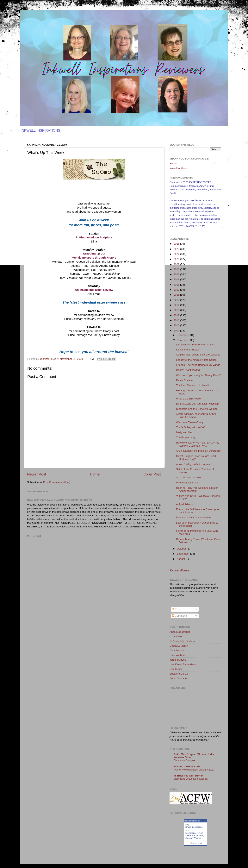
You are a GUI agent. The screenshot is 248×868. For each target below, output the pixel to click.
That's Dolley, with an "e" (190, 427)
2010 (177, 325)
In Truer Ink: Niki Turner (188, 776)
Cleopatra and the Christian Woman (197, 409)
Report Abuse (180, 570)
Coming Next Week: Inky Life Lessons (198, 355)
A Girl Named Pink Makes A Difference (198, 451)
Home (95, 474)
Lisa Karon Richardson (183, 664)
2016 (177, 295)
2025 (177, 249)
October (182, 549)
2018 (177, 285)
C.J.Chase (176, 636)
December (183, 335)
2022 (177, 264)
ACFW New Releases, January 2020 (194, 770)
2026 (177, 244)
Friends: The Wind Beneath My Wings (198, 365)
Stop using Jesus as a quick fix (191, 779)
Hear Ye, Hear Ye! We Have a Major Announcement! (197, 489)
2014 (177, 305)
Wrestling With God (187, 483)
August (181, 559)
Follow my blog (195, 843)
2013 (177, 310)
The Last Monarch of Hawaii (192, 385)
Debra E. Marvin (179, 646)
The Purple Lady (186, 437)
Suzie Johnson (178, 678)
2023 (177, 259)
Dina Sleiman (177, 650)
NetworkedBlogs (192, 821)
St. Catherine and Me (189, 478)
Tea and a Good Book (187, 767)
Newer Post (37, 474)
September (183, 554)
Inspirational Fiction (194, 833)
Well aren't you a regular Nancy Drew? (198, 375)
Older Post (152, 474)
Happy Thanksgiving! (188, 370)
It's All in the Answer (188, 350)
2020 (177, 274)
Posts (177, 609)
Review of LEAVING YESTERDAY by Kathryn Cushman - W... (198, 444)
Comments (180, 616)
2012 (177, 315)
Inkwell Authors (178, 168)
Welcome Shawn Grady (190, 422)
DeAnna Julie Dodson (182, 641)
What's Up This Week (189, 399)
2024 (177, 254)
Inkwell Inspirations (194, 827)
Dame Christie (184, 380)
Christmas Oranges (184, 760)
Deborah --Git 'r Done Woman (193, 517)
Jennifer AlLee (178, 660)
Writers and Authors (194, 835)
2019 (177, 279)
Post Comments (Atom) (57, 482)
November (183, 340)
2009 (177, 331)
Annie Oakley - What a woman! (194, 464)
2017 (177, 290)
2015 (177, 300)
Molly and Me (184, 432)
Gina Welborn (177, 655)
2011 (177, 320)
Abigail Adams (184, 504)
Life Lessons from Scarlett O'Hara (196, 345)
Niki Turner (176, 669)
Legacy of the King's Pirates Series (196, 360)
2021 (177, 269)
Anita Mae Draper (180, 632)
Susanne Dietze (179, 674)
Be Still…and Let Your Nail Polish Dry (198, 404)
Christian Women (193, 838)
